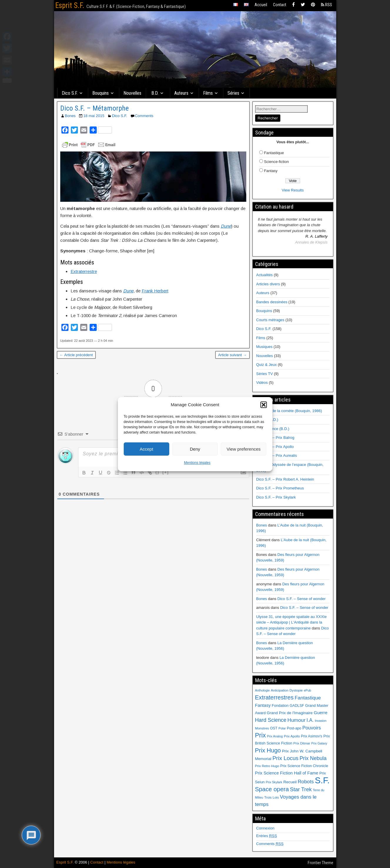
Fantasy (271, 171)
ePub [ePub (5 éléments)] (308, 690)
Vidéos (262, 383)
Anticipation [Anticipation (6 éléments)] (280, 690)
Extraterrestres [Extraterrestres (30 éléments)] (274, 697)
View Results (293, 190)
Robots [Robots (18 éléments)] (306, 782)
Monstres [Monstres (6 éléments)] (262, 728)
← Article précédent (76, 355)
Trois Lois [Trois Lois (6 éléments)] (272, 797)
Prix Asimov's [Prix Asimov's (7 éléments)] (312, 736)
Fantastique (274, 153)
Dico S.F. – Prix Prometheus (280, 488)
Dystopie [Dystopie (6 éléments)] (296, 690)
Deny (195, 449)
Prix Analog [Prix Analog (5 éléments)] (275, 736)
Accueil (261, 5)
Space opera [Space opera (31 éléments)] (272, 789)
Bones (70, 116)
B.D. (155, 93)
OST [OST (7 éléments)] (274, 728)
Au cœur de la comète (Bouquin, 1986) (289, 411)
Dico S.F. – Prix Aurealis (277, 455)
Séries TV (265, 374)
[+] (166, 472)
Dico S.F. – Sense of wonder (302, 599)
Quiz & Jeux (267, 365)
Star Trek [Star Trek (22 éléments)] (301, 789)
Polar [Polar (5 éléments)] (282, 728)
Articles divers (268, 284)
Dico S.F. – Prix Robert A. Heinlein (285, 479)
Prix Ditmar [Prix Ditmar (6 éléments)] (302, 743)
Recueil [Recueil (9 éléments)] (290, 782)
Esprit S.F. (70, 5)
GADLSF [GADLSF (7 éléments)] (297, 706)
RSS (327, 5)
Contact (280, 5)
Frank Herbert (155, 291)
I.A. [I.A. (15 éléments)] (310, 720)
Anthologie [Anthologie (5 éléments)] (262, 690)
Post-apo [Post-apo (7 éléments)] (294, 728)
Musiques (265, 347)
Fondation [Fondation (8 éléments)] (280, 705)
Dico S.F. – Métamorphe (94, 108)
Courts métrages (270, 320)
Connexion (265, 828)
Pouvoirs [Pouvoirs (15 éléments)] (312, 728)
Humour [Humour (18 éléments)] (296, 720)
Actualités (265, 275)
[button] (264, 405)
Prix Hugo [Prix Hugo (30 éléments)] (268, 750)
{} (158, 472)
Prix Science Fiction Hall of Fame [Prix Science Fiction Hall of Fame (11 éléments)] (287, 773)
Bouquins (101, 93)
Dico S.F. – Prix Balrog (275, 438)
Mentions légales (197, 463)
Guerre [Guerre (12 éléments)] (320, 713)
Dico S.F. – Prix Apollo (275, 447)
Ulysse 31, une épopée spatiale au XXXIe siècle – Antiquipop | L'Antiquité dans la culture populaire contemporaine (292, 622)
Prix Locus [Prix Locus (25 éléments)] (286, 758)
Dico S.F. (70, 93)
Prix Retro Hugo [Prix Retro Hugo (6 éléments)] (267, 766)
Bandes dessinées (272, 302)
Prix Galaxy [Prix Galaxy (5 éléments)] (319, 743)
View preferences (244, 449)
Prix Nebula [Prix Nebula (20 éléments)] (313, 758)
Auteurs (181, 93)
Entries (267, 836)
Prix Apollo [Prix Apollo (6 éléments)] (292, 736)
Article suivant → (232, 355)
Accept (146, 449)
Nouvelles (132, 93)
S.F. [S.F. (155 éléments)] (322, 780)
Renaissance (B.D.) (273, 429)
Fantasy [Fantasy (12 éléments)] (263, 705)
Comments (144, 116)
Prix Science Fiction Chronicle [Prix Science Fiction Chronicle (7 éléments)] (304, 766)
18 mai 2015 (94, 116)
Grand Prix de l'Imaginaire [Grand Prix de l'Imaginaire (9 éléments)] (289, 713)
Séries (233, 93)
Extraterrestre (84, 271)
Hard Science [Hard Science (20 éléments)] (271, 720)
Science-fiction (276, 162)
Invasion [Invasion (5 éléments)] (321, 721)
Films (208, 93)
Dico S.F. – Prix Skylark (276, 497)
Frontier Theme (320, 863)
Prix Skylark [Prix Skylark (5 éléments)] (274, 782)
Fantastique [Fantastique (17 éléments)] (308, 698)
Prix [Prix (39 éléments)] (261, 735)
